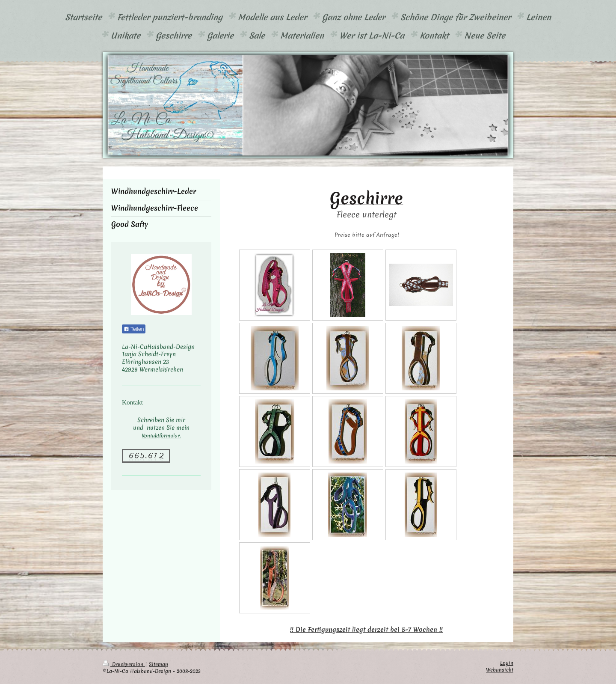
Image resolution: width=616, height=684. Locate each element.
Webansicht (500, 670)
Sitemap (158, 664)
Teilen (134, 329)
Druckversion (124, 664)
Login (507, 663)
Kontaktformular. (161, 436)
